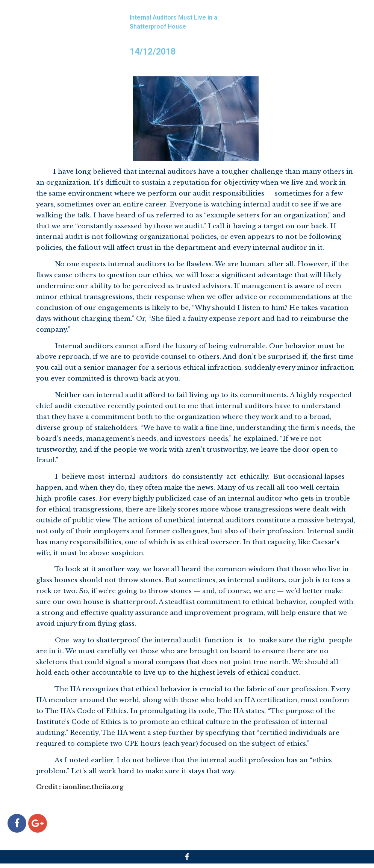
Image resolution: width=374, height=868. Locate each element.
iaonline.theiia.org (93, 787)
